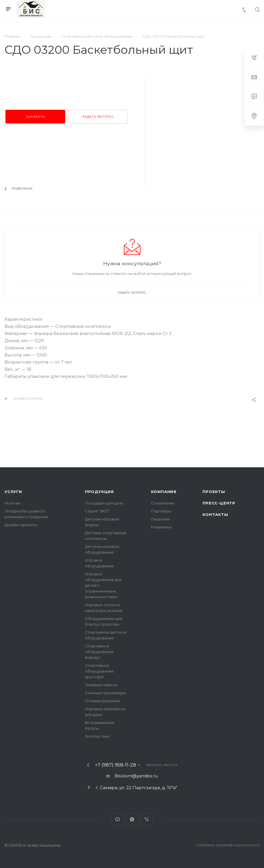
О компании (163, 503)
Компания (164, 492)
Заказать (35, 117)
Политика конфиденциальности (228, 845)
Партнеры (161, 511)
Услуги (13, 492)
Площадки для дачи (104, 503)
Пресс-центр (219, 503)
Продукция (99, 492)
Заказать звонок (162, 765)
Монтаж (13, 503)
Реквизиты (161, 527)
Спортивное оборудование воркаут (99, 652)
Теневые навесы (101, 685)
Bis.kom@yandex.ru (136, 776)
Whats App (132, 819)
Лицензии (160, 519)
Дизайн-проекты (21, 525)
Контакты (215, 514)
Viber (147, 819)
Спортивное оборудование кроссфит (99, 671)
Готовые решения (102, 701)
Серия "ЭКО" (97, 511)
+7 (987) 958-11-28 (116, 765)
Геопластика (97, 736)
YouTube (117, 819)
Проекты (214, 492)
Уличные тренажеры (105, 693)
